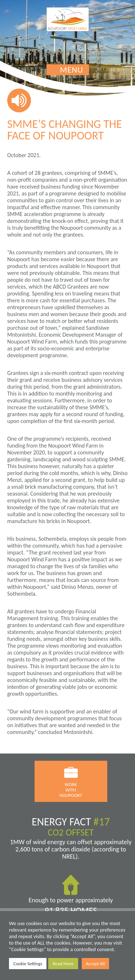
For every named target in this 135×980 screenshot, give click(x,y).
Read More (63, 964)
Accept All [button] (96, 964)
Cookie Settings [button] (28, 964)
